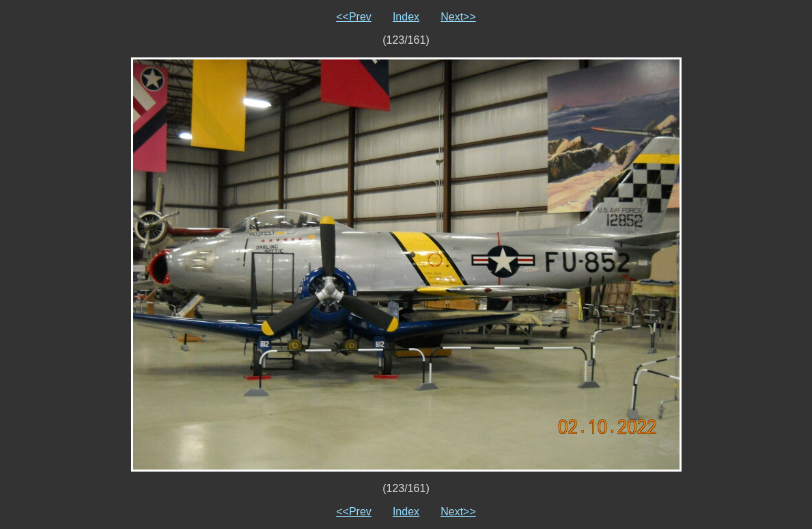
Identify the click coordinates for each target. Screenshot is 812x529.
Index (406, 17)
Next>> (458, 17)
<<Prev (354, 17)
